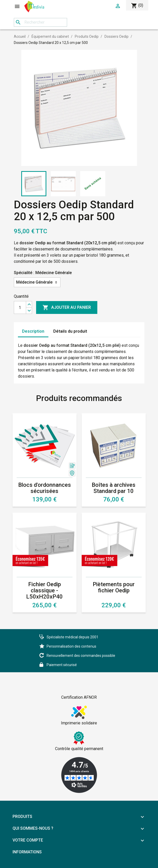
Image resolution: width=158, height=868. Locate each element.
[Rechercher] (40, 22)
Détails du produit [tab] (70, 331)
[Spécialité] (37, 282)
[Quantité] (20, 307)
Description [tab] (33, 331)
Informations (27, 852)
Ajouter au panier (67, 307)
